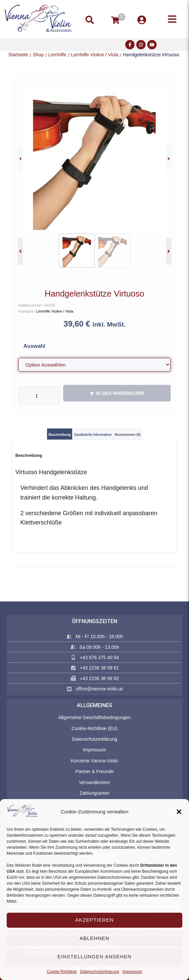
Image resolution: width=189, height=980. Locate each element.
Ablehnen (95, 938)
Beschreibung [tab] (60, 435)
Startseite (18, 55)
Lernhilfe (57, 55)
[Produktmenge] (39, 396)
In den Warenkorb (120, 393)
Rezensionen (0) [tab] (128, 435)
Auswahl (34, 346)
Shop (38, 55)
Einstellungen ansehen (94, 957)
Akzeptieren (94, 920)
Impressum (132, 972)
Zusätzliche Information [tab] (93, 435)
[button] (179, 812)
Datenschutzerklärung (100, 972)
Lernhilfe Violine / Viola (95, 55)
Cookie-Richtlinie (62, 972)
